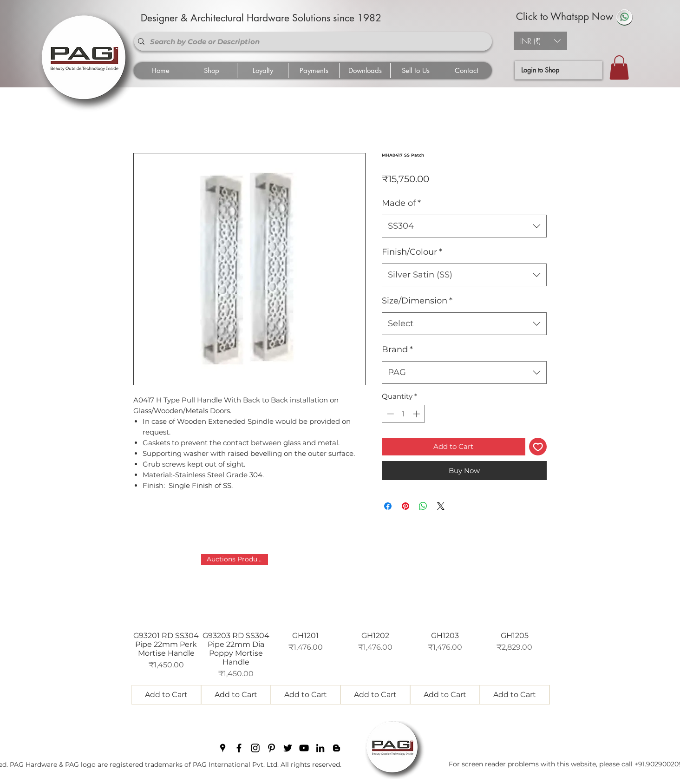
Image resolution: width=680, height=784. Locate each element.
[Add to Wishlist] (538, 447)
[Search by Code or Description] (311, 41)
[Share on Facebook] (388, 506)
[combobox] (464, 226)
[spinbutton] (403, 414)
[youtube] (304, 748)
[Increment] (417, 414)
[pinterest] (271, 748)
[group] (340, 629)
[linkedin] (320, 748)
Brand (397, 349)
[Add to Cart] (166, 695)
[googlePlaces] (223, 748)
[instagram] (255, 748)
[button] (540, 41)
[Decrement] (389, 414)
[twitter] (288, 748)
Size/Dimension (417, 301)
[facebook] (239, 748)
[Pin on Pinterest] (405, 506)
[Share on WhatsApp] (423, 506)
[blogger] (337, 748)
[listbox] (540, 41)
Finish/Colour (412, 252)
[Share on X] (441, 506)
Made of (401, 203)
